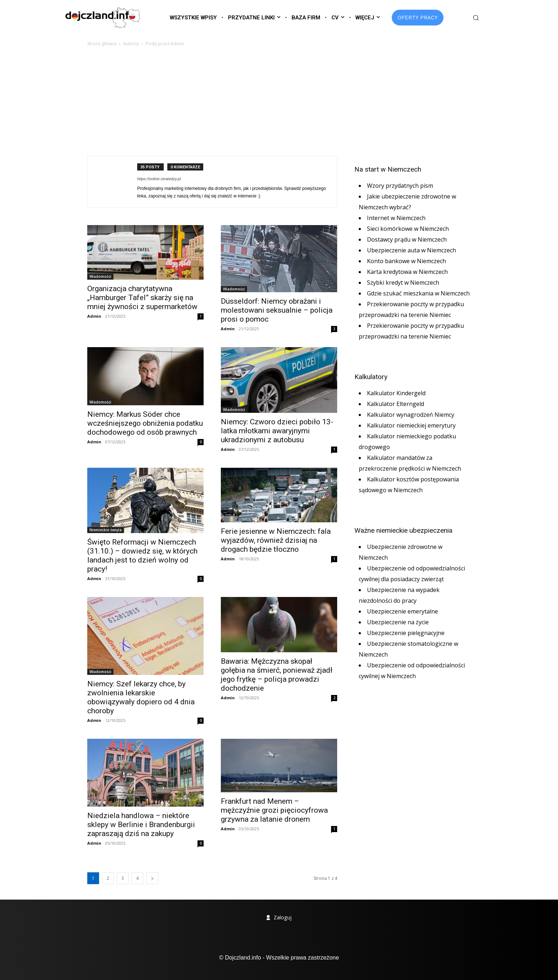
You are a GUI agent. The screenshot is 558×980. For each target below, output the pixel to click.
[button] (476, 18)
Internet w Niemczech (396, 218)
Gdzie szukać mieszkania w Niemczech (418, 293)
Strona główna (102, 44)
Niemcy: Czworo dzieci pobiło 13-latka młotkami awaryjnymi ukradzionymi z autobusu (277, 431)
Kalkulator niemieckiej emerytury (411, 425)
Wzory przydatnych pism (400, 186)
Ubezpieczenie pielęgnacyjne (406, 633)
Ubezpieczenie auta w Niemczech (411, 250)
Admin (94, 316)
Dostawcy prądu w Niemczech (407, 239)
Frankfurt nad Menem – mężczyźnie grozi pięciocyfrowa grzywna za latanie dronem (274, 810)
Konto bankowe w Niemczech (406, 261)
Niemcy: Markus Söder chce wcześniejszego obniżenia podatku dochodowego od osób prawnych (145, 423)
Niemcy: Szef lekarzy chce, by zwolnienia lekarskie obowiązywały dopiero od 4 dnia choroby (141, 697)
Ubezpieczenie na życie (398, 622)
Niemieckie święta (106, 530)
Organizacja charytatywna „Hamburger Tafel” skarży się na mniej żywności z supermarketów (142, 298)
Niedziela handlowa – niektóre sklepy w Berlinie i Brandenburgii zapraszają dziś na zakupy (141, 825)
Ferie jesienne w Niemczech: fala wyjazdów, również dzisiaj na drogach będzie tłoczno (276, 540)
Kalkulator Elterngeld (396, 404)
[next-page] (152, 878)
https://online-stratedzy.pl (159, 179)
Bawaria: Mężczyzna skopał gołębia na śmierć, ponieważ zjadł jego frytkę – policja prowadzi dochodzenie (277, 675)
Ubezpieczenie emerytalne (403, 611)
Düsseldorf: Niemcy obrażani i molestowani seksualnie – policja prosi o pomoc (277, 310)
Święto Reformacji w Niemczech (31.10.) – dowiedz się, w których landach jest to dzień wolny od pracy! (142, 556)
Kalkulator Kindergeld (396, 393)
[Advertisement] (279, 102)
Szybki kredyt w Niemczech (403, 283)
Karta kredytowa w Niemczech (407, 272)
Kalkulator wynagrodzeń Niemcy (411, 415)
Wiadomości (100, 276)
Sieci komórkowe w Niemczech (408, 229)
